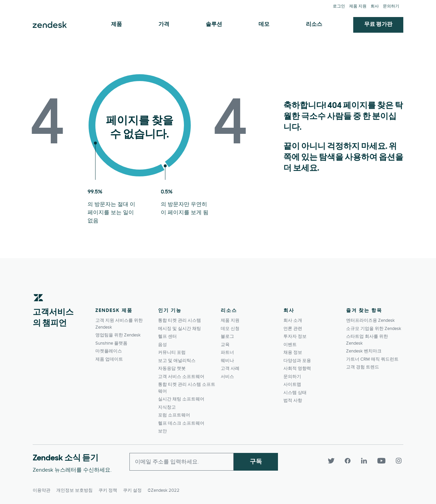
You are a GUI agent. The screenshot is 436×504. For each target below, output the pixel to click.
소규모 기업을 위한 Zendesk (374, 329)
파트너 (227, 352)
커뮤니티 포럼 (172, 352)
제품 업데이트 (109, 359)
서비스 (227, 377)
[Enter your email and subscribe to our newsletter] (182, 462)
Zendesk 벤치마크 (364, 351)
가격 (164, 25)
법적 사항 (293, 400)
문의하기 (391, 6)
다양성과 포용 (297, 361)
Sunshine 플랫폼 (111, 343)
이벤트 (290, 345)
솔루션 (214, 25)
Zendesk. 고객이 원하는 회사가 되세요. (50, 25)
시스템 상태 (295, 393)
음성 (162, 345)
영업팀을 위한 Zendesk (118, 335)
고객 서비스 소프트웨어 (181, 377)
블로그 (227, 336)
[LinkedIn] (367, 461)
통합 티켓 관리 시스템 (180, 320)
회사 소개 (293, 320)
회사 (375, 6)
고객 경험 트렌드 (363, 367)
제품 (116, 25)
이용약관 (42, 489)
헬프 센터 (167, 336)
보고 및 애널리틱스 (177, 361)
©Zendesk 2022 (163, 489)
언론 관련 (293, 329)
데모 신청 (230, 329)
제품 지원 (358, 6)
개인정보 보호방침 (74, 489)
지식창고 (167, 407)
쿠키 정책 (108, 489)
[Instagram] (398, 461)
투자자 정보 (295, 336)
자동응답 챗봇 (172, 368)
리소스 (314, 25)
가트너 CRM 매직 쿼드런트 (372, 359)
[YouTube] (384, 461)
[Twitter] (334, 461)
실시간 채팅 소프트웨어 (181, 399)
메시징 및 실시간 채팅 (180, 329)
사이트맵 (292, 384)
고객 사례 (230, 368)
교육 (225, 345)
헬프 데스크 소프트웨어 (181, 423)
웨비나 (227, 361)
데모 (264, 25)
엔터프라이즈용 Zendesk (370, 320)
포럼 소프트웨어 (174, 415)
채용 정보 (293, 352)
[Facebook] (350, 461)
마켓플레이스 (109, 351)
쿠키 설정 (132, 489)
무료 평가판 (378, 25)
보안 (162, 431)
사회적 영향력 (297, 368)
